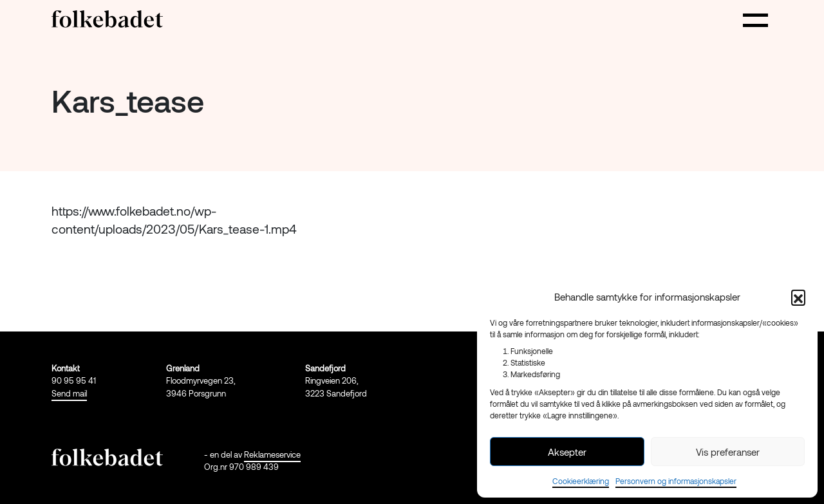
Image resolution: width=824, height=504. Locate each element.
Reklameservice (272, 454)
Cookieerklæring (581, 481)
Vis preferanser (728, 452)
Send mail (69, 393)
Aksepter (567, 452)
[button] (798, 297)
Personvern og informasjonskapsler (676, 481)
